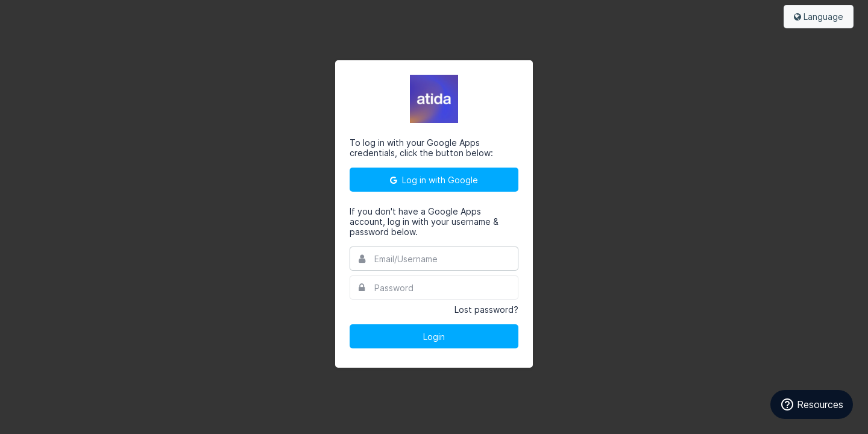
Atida (434, 99)
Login (434, 337)
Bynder (45, 15)
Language (819, 17)
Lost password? (486, 310)
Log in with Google (434, 180)
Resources (812, 404)
